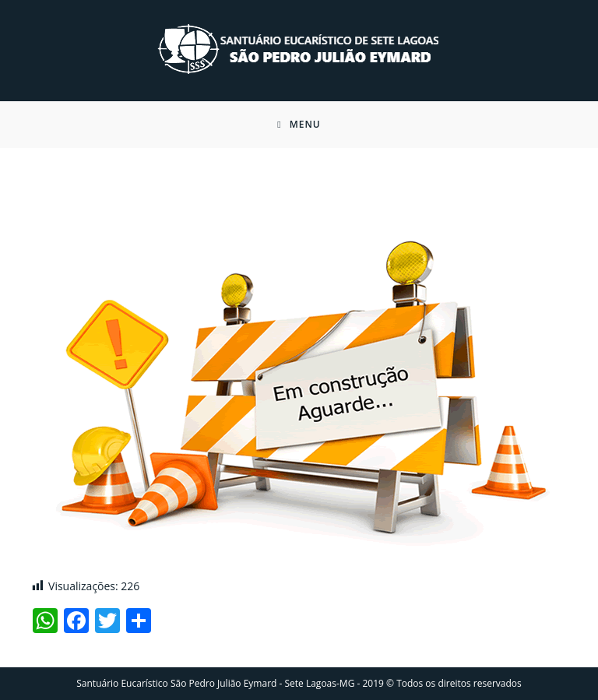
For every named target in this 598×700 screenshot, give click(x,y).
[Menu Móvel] (299, 125)
